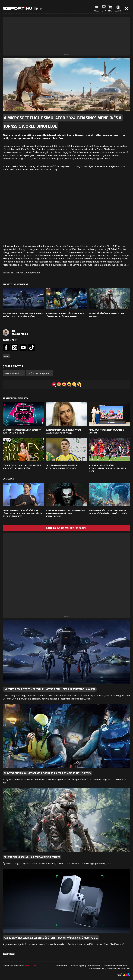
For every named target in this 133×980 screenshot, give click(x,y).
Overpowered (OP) (14, 373)
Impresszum (61, 966)
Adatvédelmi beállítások (115, 966)
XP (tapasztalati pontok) (39, 373)
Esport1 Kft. (30, 966)
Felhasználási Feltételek (119, 969)
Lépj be (51, 528)
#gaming (6, 356)
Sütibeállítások (97, 969)
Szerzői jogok (77, 966)
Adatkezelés (94, 966)
